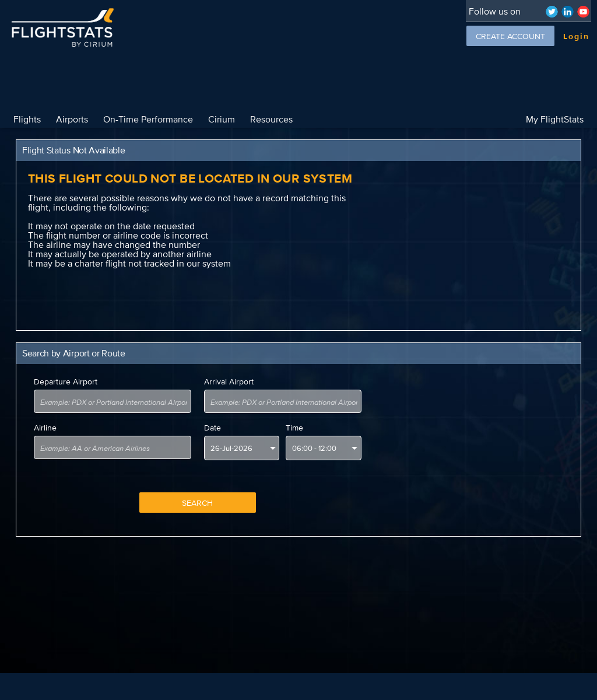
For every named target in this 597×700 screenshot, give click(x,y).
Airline (45, 428)
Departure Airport (66, 381)
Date (213, 428)
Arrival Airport (229, 381)
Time (294, 428)
